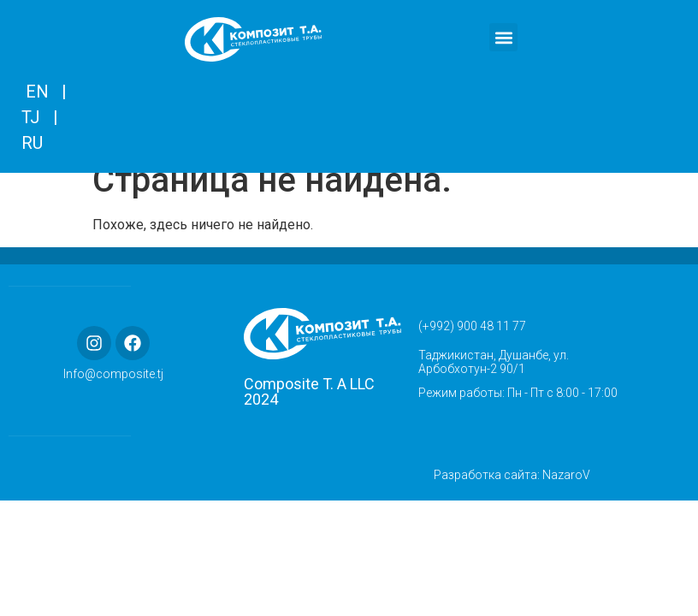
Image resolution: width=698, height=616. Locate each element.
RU (32, 143)
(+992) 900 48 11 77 (472, 345)
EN (37, 92)
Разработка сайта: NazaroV (512, 494)
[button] (503, 37)
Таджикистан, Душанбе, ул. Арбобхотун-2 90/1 (494, 381)
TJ (31, 117)
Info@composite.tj (113, 394)
